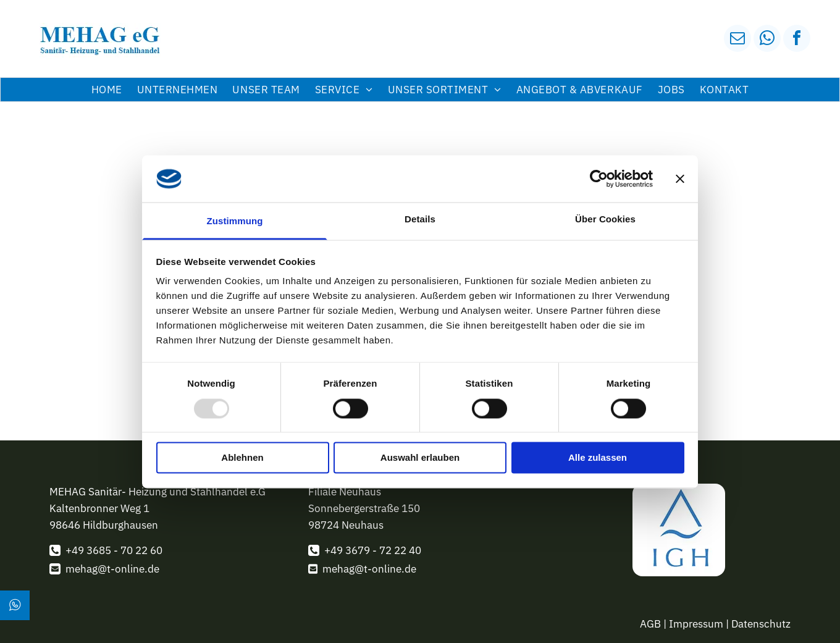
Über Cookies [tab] (605, 220)
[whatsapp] (767, 40)
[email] (737, 40)
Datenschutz (761, 624)
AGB (650, 624)
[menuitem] (107, 90)
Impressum (696, 624)
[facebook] (797, 40)
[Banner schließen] (680, 179)
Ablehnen (242, 458)
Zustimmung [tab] (235, 221)
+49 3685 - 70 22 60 (114, 550)
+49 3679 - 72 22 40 (373, 550)
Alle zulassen (598, 458)
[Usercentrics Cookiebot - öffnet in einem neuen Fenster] (599, 179)
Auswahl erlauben (420, 458)
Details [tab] (420, 220)
